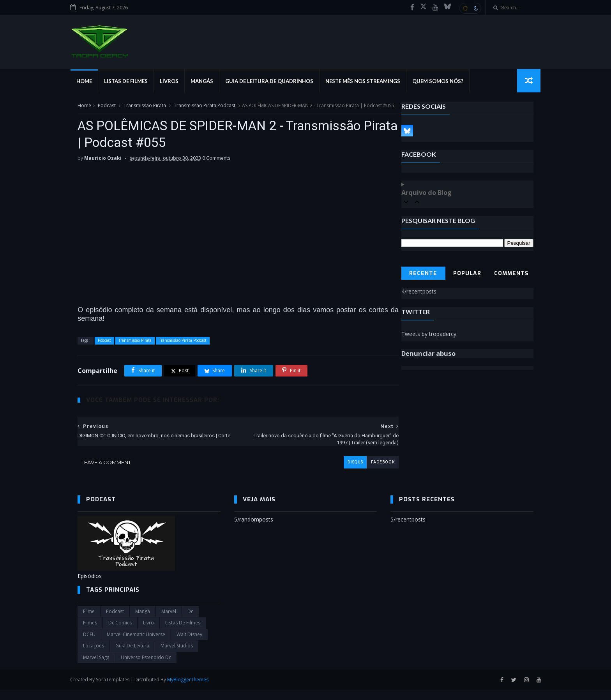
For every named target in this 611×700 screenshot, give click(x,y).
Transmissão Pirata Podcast (205, 107)
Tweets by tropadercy (429, 335)
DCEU (89, 645)
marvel (169, 622)
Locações (94, 656)
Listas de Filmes (133, 82)
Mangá (143, 622)
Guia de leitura (132, 656)
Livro (148, 634)
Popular (467, 275)
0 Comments (216, 168)
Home (91, 82)
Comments (511, 275)
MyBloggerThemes (195, 690)
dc (190, 622)
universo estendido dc (146, 668)
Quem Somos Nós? (445, 82)
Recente (423, 275)
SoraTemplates (120, 690)
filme (89, 622)
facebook (366, 472)
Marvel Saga (96, 668)
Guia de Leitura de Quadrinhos (276, 82)
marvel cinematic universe (136, 645)
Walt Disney (189, 645)
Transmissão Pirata (145, 107)
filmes (90, 634)
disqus (338, 472)
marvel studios (177, 656)
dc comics (120, 634)
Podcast (107, 107)
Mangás (209, 82)
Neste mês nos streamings (370, 82)
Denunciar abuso (428, 355)
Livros (176, 82)
